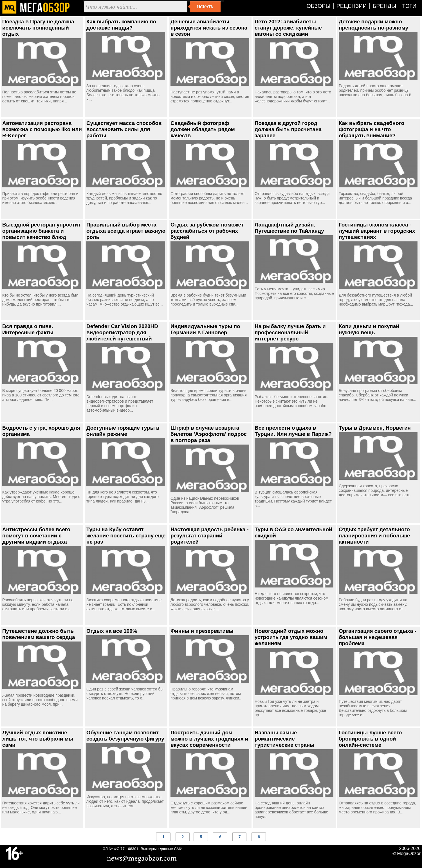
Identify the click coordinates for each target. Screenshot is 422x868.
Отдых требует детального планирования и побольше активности (374, 536)
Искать (205, 7)
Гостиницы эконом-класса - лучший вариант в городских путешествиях (377, 231)
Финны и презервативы (202, 631)
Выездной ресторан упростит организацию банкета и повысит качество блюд (41, 231)
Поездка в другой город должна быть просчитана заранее (288, 129)
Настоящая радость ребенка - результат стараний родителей (210, 536)
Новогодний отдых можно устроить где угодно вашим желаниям (291, 637)
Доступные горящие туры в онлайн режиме (123, 431)
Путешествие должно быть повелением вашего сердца (39, 634)
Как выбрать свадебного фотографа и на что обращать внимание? (372, 129)
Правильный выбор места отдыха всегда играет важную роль (126, 231)
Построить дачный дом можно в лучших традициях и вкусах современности (209, 739)
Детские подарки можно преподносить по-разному (373, 25)
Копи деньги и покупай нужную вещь (369, 329)
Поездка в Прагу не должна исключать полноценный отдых (38, 28)
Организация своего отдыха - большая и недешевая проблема (378, 637)
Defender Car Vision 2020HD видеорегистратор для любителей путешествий (122, 332)
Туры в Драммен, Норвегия (375, 428)
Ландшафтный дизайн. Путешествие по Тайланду (289, 228)
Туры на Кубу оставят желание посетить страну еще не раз (126, 536)
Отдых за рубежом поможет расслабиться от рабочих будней (207, 231)
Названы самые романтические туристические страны (284, 739)
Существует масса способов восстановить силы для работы (124, 129)
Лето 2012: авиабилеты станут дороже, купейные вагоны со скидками (288, 28)
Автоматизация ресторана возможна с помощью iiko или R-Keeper (42, 129)
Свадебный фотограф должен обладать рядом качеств (203, 129)
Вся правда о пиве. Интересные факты (28, 329)
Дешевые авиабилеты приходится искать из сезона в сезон (209, 28)
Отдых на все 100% (112, 631)
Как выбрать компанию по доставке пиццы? (121, 25)
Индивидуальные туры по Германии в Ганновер (205, 329)
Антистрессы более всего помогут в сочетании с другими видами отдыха (36, 536)
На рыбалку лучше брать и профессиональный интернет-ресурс (290, 332)
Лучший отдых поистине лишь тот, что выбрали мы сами (38, 739)
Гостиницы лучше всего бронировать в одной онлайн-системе (370, 739)
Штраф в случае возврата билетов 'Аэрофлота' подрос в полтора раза (209, 434)
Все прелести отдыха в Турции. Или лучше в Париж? (293, 431)
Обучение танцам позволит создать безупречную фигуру (125, 736)
